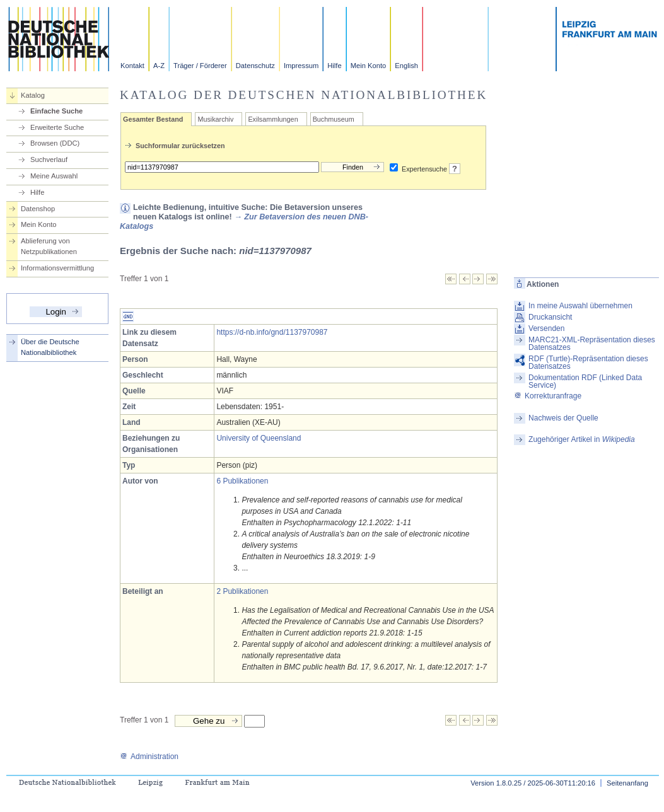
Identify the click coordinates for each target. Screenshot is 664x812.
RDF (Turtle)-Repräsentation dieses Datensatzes (588, 362)
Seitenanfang (627, 783)
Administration (149, 757)
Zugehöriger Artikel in (582, 439)
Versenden (546, 328)
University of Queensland (259, 438)
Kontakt (132, 66)
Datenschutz (255, 66)
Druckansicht (550, 317)
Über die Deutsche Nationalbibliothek (50, 347)
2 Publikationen (242, 591)
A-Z (159, 66)
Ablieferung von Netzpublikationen (49, 246)
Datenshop (38, 209)
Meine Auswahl (54, 176)
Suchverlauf (49, 159)
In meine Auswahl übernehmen (580, 306)
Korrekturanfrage (548, 396)
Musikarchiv (215, 119)
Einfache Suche (56, 111)
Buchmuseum (334, 119)
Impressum (301, 66)
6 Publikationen (242, 481)
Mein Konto (369, 66)
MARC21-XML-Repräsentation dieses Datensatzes (592, 344)
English (406, 66)
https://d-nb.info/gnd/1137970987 (272, 332)
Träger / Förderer (200, 66)
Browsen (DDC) (55, 143)
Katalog (33, 95)
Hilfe (334, 66)
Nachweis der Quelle (563, 418)
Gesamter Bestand (153, 119)
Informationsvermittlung (57, 268)
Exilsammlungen (273, 119)
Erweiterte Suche (57, 127)
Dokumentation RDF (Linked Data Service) (585, 381)
